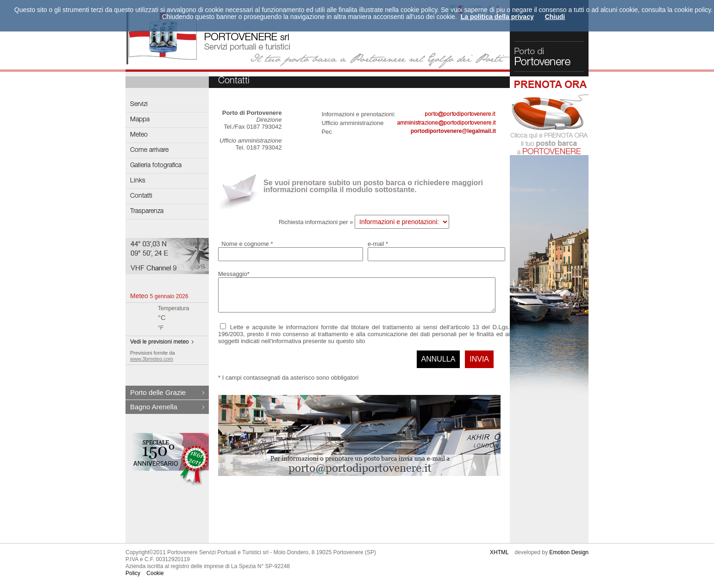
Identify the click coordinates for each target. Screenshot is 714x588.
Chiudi (555, 17)
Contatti (141, 196)
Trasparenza (147, 212)
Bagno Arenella (154, 407)
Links (138, 181)
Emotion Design (569, 558)
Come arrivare (149, 150)
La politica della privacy (497, 17)
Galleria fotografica (156, 166)
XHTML (499, 558)
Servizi (139, 105)
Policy (133, 579)
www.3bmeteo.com (152, 359)
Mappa (140, 120)
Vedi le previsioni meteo (160, 342)
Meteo (139, 135)
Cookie (155, 579)
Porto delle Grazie (158, 392)
